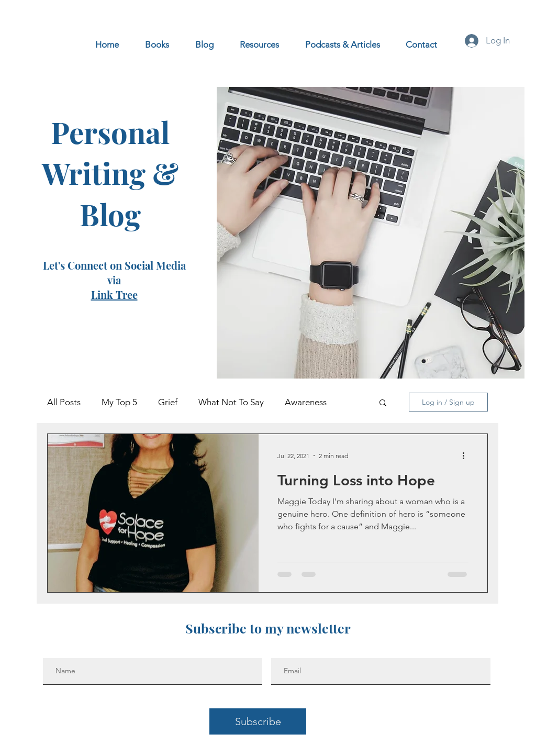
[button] (383, 403)
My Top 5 (119, 402)
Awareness (306, 402)
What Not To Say (231, 402)
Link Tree (114, 294)
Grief (168, 402)
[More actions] (467, 455)
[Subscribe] (258, 721)
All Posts (64, 402)
